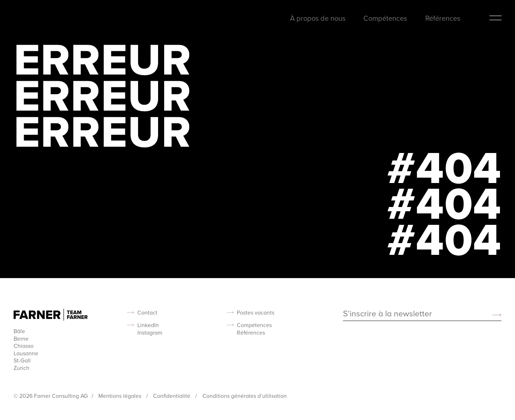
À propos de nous (318, 18)
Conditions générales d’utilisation (245, 396)
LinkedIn (148, 325)
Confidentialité (172, 396)
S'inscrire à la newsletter (388, 314)
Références (443, 18)
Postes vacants (256, 313)
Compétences (385, 18)
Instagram (150, 333)
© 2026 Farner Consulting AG (51, 396)
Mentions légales (121, 396)
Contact (147, 313)
